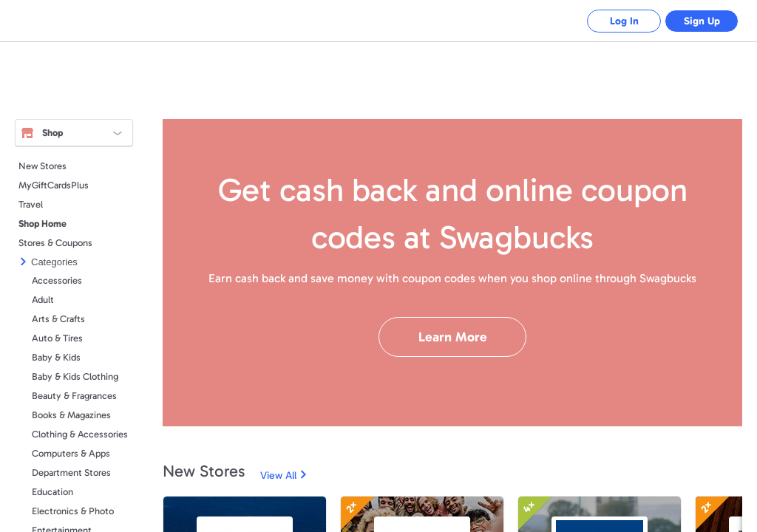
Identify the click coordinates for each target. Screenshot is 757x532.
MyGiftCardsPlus (54, 185)
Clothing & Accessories (80, 434)
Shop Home (43, 224)
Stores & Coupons (55, 243)
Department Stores (71, 473)
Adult (43, 300)
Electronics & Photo (73, 511)
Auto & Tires (57, 338)
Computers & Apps (71, 453)
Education (52, 492)
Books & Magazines (71, 415)
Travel (31, 204)
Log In (624, 21)
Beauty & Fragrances (74, 396)
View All (278, 475)
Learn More (453, 337)
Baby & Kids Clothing (75, 376)
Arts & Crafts (58, 319)
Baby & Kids (56, 357)
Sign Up (702, 21)
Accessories (57, 280)
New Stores (43, 166)
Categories (54, 262)
